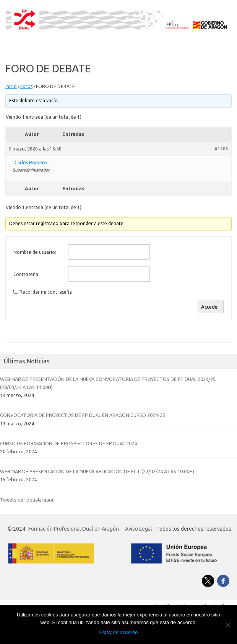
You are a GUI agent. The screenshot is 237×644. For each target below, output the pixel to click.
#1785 (221, 149)
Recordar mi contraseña (46, 292)
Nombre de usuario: (35, 252)
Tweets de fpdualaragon (27, 500)
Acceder (210, 307)
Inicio (11, 86)
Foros (26, 86)
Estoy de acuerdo (118, 632)
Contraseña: (26, 274)
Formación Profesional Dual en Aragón (74, 529)
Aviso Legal (139, 529)
